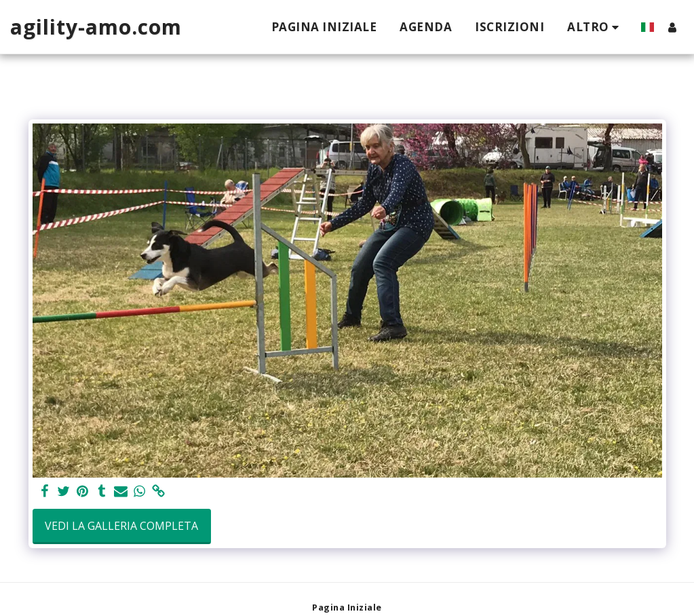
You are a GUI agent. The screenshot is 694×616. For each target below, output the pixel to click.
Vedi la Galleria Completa (121, 526)
